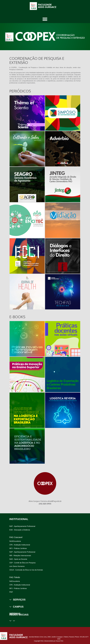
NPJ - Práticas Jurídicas (18, 548)
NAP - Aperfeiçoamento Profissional (22, 526)
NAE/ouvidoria (15, 581)
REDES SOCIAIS (19, 615)
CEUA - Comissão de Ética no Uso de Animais (26, 570)
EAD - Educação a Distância (20, 530)
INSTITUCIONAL (19, 519)
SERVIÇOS (19, 600)
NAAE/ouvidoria (15, 541)
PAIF (11, 592)
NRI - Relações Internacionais (20, 556)
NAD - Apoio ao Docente (18, 559)
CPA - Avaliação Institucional (20, 545)
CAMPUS (18, 607)
